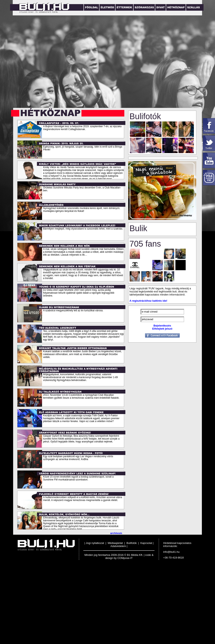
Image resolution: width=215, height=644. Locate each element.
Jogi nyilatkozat (95, 543)
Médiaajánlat (115, 543)
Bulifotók (132, 543)
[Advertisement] (38, 605)
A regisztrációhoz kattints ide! (148, 301)
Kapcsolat (146, 543)
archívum (116, 533)
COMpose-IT (125, 558)
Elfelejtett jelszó (162, 329)
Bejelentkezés (162, 326)
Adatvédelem (118, 546)
